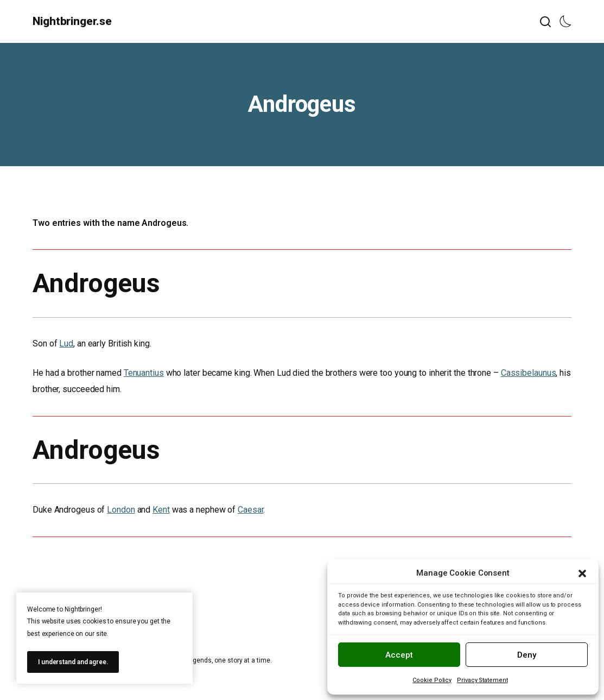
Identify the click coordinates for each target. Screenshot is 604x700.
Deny (527, 655)
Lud (66, 343)
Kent (161, 510)
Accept (399, 655)
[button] (582, 573)
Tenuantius (144, 373)
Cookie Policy (432, 680)
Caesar (250, 510)
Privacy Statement (482, 680)
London (121, 510)
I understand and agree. (73, 662)
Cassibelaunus (529, 373)
